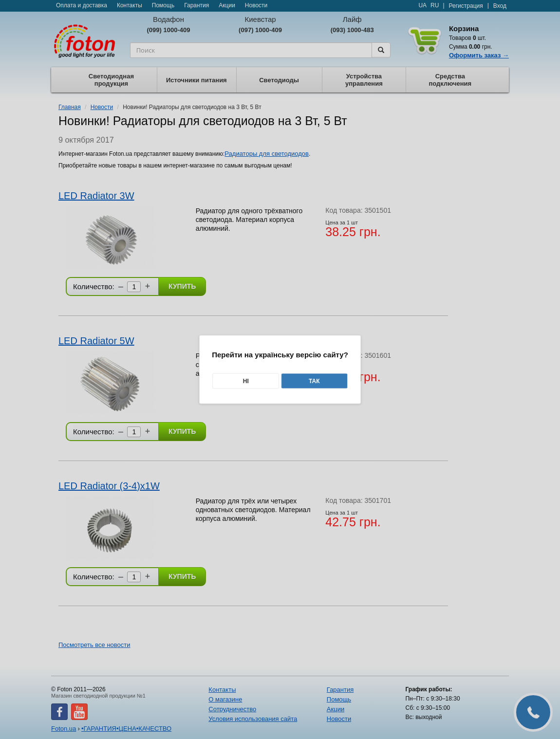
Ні (246, 381)
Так (314, 381)
